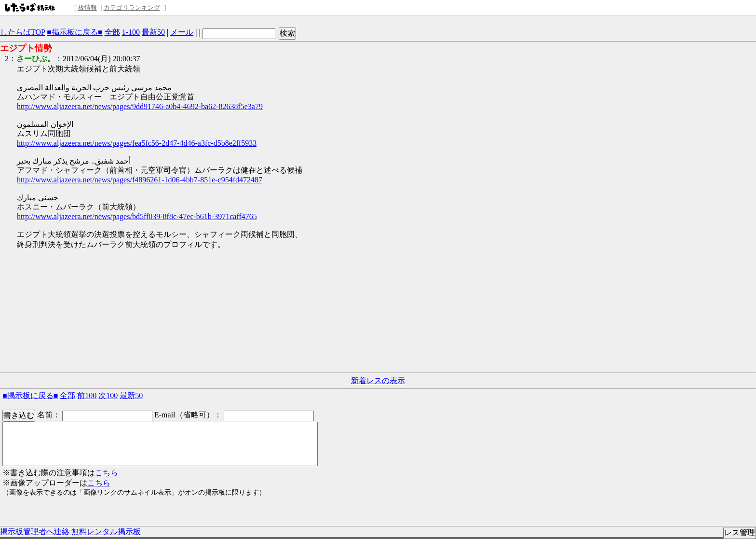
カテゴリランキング (132, 7)
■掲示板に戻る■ (74, 32)
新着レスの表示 (378, 380)
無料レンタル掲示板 (106, 532)
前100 (87, 395)
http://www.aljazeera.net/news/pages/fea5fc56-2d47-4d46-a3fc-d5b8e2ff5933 (137, 143)
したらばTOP (22, 32)
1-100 (131, 32)
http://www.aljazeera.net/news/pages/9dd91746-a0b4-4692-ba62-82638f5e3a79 (140, 106)
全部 (112, 32)
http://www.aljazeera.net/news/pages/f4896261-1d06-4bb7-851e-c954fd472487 (140, 180)
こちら (107, 473)
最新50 (153, 32)
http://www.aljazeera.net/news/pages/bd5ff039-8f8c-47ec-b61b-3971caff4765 (137, 216)
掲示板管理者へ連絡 (35, 532)
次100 (108, 395)
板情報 (88, 7)
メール (182, 32)
